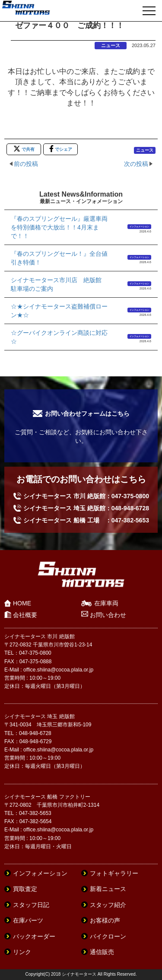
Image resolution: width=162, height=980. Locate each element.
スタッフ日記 (31, 905)
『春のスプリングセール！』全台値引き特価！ (59, 258)
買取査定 (25, 889)
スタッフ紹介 (108, 905)
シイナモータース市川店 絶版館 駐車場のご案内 (59, 284)
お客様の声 (105, 920)
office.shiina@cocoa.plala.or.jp (58, 670)
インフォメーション (139, 226)
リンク (22, 952)
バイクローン (108, 936)
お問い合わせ (108, 615)
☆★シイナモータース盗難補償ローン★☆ (59, 311)
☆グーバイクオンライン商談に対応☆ (59, 337)
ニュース (111, 45)
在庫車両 (106, 603)
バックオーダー (34, 936)
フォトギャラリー (114, 873)
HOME (22, 603)
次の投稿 (136, 164)
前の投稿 (26, 164)
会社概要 (25, 615)
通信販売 (102, 952)
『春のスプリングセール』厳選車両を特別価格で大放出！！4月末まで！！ (59, 227)
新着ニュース (108, 889)
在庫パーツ (28, 920)
